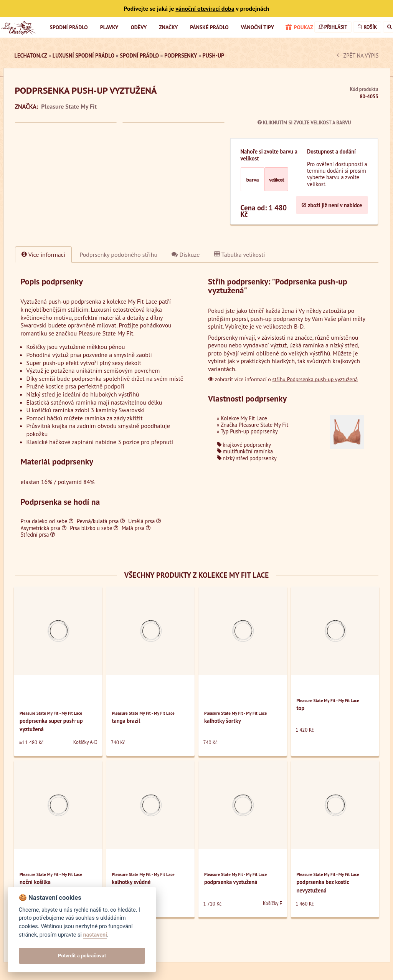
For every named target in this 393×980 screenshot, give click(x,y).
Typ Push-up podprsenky (249, 431)
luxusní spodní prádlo (83, 55)
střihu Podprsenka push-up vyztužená (315, 379)
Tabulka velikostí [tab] (240, 255)
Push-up (214, 55)
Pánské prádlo (209, 27)
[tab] (118, 255)
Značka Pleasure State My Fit (255, 425)
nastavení (95, 935)
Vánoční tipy (258, 27)
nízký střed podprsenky (247, 458)
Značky (168, 27)
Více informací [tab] (44, 255)
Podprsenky (181, 55)
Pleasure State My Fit (69, 106)
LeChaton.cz (31, 55)
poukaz (299, 28)
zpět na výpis (358, 55)
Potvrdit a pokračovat (82, 956)
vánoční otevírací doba (205, 8)
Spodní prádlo (69, 27)
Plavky (109, 27)
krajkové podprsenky (244, 445)
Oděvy (139, 27)
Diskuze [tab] (186, 255)
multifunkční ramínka (245, 451)
